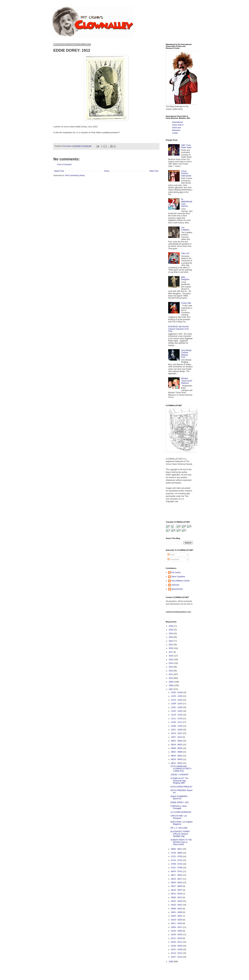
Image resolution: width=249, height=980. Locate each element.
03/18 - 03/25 (177, 920)
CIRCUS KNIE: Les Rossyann (179, 817)
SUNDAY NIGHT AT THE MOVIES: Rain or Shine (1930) (181, 842)
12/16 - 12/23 (177, 700)
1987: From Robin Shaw (186, 146)
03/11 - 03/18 (177, 923)
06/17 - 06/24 (177, 875)
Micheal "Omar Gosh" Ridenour (187, 381)
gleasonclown (177, 589)
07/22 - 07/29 (177, 857)
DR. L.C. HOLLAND (179, 828)
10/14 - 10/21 (177, 733)
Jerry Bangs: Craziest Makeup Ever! (187, 354)
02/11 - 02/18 (177, 938)
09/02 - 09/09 (177, 752)
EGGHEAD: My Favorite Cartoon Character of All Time (178, 329)
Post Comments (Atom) (75, 175)
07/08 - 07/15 (177, 864)
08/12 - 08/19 (177, 763)
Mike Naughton (185, 278)
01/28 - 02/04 (177, 946)
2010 (171, 678)
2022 (171, 641)
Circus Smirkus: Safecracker (186, 173)
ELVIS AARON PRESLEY (181, 787)
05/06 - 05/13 (177, 898)
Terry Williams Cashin (180, 581)
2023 (171, 637)
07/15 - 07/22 (177, 860)
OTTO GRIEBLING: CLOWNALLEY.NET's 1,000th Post (181, 769)
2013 (171, 667)
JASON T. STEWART (180, 775)
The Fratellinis (185, 229)
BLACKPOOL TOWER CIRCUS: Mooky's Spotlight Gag (180, 834)
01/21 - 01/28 (177, 949)
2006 (171, 962)
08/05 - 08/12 (177, 849)
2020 (171, 648)
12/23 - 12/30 (177, 696)
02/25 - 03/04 (177, 931)
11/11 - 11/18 (177, 719)
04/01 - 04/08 (177, 912)
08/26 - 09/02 (177, 756)
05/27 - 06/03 (177, 886)
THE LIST (185, 254)
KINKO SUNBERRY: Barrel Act (179, 798)
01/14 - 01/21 (177, 953)
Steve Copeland (178, 577)
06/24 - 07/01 (177, 871)
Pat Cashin (176, 572)
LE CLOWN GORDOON (181, 812)
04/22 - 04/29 (177, 901)
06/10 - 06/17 (177, 879)
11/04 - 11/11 (177, 722)
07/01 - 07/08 (177, 868)
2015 (171, 660)
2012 (171, 671)
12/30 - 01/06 (177, 692)
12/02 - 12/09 (177, 707)
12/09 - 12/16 (177, 704)
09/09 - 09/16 (177, 748)
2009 (171, 682)
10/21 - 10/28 (177, 730)
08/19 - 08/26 (177, 759)
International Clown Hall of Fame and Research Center (178, 128)
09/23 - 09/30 (177, 741)
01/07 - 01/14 (177, 957)
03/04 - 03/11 (177, 927)
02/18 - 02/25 (177, 935)
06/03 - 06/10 (177, 883)
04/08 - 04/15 (177, 909)
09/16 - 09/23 (177, 745)
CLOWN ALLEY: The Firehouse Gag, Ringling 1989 (179, 781)
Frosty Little (186, 303)
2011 (171, 674)
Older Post (154, 171)
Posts (171, 555)
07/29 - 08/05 (177, 853)
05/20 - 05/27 (177, 890)
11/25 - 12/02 (177, 711)
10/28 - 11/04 (177, 726)
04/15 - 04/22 (177, 905)
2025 (171, 630)
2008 (171, 685)
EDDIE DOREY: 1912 (180, 802)
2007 (171, 689)
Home (107, 171)
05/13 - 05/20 (177, 894)
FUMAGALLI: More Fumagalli (179, 807)
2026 (171, 626)
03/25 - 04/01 (177, 916)
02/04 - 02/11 (177, 942)
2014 (171, 663)
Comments (173, 559)
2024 (171, 634)
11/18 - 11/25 (177, 715)
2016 (171, 656)
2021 (171, 645)
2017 (171, 652)
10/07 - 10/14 (177, 737)
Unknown (175, 585)
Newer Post (59, 171)
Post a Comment (64, 164)
